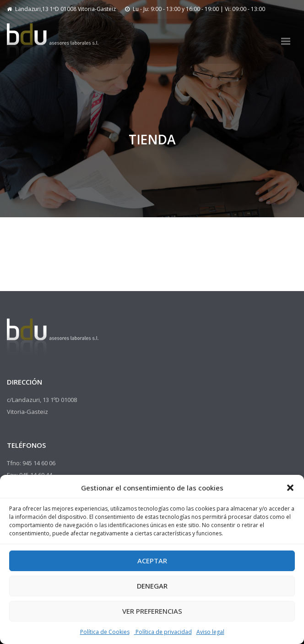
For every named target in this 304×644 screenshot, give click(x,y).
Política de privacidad (163, 632)
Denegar (152, 586)
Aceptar (152, 561)
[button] (290, 488)
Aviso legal (210, 632)
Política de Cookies (105, 632)
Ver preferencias (152, 611)
